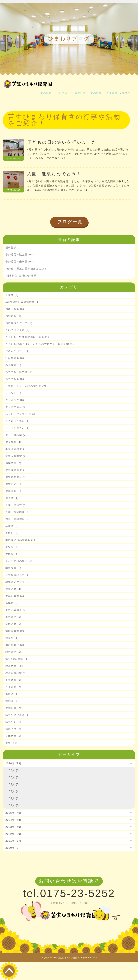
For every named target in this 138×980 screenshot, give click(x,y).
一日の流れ (63, 93)
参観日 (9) (12, 533)
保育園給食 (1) (15, 470)
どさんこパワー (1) (17, 351)
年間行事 (80, 93)
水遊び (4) (12, 638)
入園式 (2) (12, 295)
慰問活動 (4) (13, 589)
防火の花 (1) (13, 722)
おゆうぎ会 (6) (15, 309)
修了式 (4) (12, 498)
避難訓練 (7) (13, 708)
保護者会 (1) (13, 491)
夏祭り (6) (12, 547)
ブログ (126, 93)
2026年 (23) (13, 763)
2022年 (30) (13, 834)
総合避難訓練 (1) (16, 673)
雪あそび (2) (13, 729)
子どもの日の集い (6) (19, 561)
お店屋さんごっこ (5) (19, 323)
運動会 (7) (12, 701)
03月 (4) (14, 791)
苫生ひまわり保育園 (68, 958)
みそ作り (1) (13, 365)
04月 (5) (14, 784)
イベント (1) (13, 393)
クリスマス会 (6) (16, 407)
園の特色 (46, 93)
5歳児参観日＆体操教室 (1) (22, 302)
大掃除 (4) (12, 554)
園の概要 (96, 93)
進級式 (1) (12, 694)
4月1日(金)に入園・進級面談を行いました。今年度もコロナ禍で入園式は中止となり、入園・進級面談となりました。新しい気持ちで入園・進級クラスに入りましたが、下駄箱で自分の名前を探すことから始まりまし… (78, 186)
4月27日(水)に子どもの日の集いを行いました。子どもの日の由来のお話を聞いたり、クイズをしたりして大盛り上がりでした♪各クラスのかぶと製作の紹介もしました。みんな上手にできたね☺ (78, 154)
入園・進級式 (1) (16, 505)
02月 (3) (14, 798)
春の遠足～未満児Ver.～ (20, 262)
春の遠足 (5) (13, 617)
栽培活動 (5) (13, 624)
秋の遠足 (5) (13, 652)
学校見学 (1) (13, 568)
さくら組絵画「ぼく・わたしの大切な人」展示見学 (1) (40, 344)
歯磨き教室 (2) (15, 631)
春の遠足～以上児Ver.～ (20, 255)
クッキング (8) (15, 400)
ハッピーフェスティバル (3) (23, 414)
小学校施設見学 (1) (17, 575)
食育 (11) (11, 743)
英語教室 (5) (13, 680)
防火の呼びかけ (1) (17, 715)
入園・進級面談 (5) (17, 512)
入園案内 (112, 93)
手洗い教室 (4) (15, 596)
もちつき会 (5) (15, 379)
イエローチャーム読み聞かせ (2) (26, 386)
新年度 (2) (12, 603)
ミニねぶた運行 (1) (17, 421)
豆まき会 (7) (13, 687)
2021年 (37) (13, 841)
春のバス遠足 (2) (16, 610)
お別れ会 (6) (13, 316)
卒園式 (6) (12, 526)
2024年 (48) (13, 820)
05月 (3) (14, 777)
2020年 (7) (12, 848)
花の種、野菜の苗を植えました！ (26, 269)
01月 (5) (14, 805)
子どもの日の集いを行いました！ (64, 142)
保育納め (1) (13, 484)
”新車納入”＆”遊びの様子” (21, 276)
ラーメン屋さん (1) (17, 428)
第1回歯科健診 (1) (17, 659)
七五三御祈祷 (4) (16, 435)
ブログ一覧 (70, 222)
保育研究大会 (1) (16, 477)
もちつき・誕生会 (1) (19, 372)
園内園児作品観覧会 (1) (20, 540)
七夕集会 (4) (13, 442)
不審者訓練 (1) (15, 449)
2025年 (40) (13, 813)
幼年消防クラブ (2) (17, 582)
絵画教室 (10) (14, 666)
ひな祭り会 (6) (15, 358)
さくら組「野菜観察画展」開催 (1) (27, 337)
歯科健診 (11, 247)
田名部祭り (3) (15, 645)
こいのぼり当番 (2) (17, 330)
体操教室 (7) (13, 463)
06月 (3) (14, 770)
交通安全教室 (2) (16, 456)
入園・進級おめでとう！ (54, 174)
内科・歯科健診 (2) (17, 519)
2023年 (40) (13, 827)
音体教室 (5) (13, 736)
